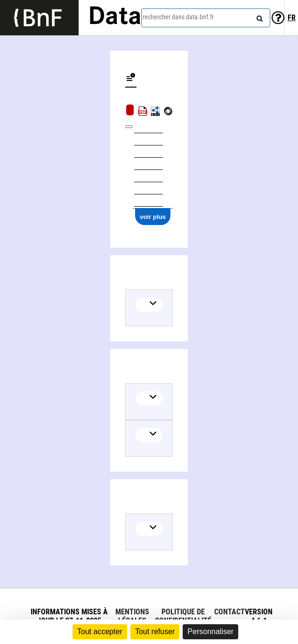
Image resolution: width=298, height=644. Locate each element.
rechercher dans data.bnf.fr (178, 17)
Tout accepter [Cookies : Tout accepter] (100, 632)
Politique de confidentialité (183, 616)
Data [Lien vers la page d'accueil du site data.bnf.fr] (115, 17)
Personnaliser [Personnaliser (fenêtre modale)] (210, 632)
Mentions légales (132, 616)
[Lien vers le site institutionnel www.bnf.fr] (39, 18)
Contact (230, 612)
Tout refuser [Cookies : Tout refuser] (155, 632)
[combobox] (206, 18)
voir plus (153, 217)
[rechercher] (258, 16)
